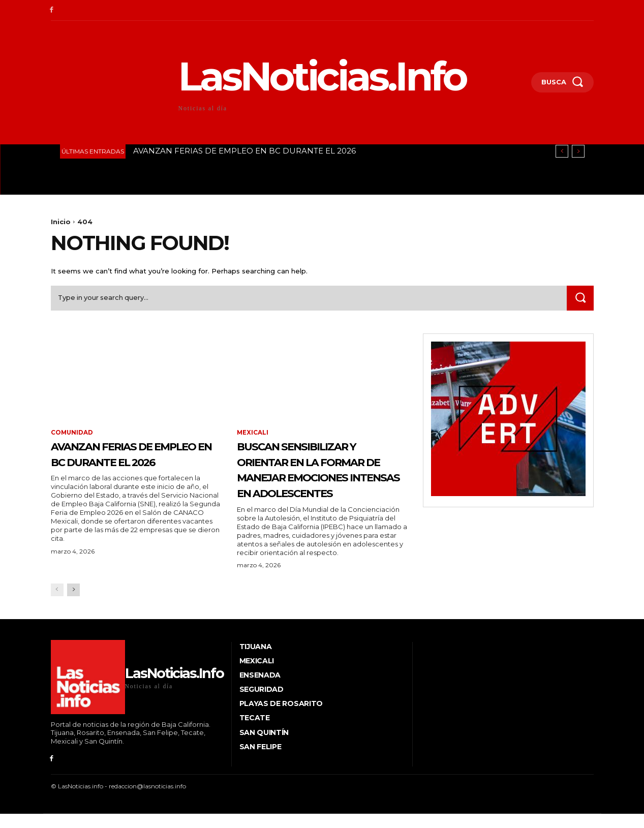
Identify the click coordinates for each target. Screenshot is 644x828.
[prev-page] (57, 607)
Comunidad (72, 434)
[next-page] (73, 607)
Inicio (61, 222)
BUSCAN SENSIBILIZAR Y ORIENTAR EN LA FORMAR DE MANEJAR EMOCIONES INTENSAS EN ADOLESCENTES (318, 478)
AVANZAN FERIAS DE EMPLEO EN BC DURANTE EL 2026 (244, 151)
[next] (578, 151)
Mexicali (253, 434)
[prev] (562, 151)
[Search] (580, 299)
